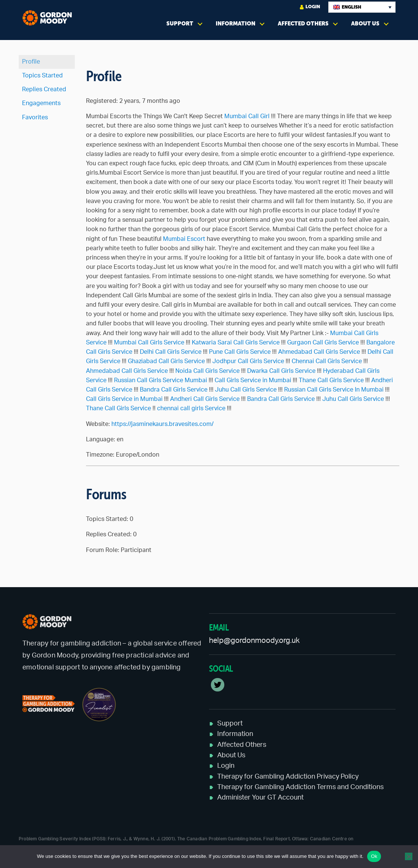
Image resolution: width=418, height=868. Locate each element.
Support (180, 23)
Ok (374, 856)
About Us (365, 23)
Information (236, 23)
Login (310, 7)
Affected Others (303, 23)
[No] (409, 856)
